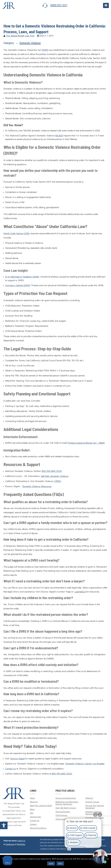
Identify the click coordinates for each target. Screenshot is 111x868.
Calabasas (10, 844)
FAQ (32, 813)
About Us (34, 802)
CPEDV (58, 481)
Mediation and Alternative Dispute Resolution (67, 803)
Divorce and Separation (66, 798)
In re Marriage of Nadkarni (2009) (22, 277)
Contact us (10, 769)
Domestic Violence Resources (37, 486)
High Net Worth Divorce (66, 808)
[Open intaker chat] (69, 849)
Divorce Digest (17, 759)
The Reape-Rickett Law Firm (20, 36)
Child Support (61, 815)
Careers (33, 824)
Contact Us (35, 821)
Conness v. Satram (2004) (18, 285)
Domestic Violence (30, 43)
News (32, 809)
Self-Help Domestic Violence (55, 476)
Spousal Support (63, 812)
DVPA (45, 50)
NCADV (59, 136)
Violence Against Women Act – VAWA (86, 443)
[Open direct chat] (95, 815)
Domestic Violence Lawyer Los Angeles (85, 764)
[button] (4, 825)
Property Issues (92, 802)
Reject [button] (60, 863)
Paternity (89, 798)
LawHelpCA (80, 592)
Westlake (21, 844)
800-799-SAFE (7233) (52, 471)
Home (32, 798)
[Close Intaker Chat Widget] (100, 815)
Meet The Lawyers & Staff (41, 806)
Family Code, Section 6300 (16, 234)
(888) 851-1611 (59, 5)
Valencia (21, 841)
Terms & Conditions (38, 828)
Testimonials (35, 817)
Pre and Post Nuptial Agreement (95, 807)
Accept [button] (51, 863)
